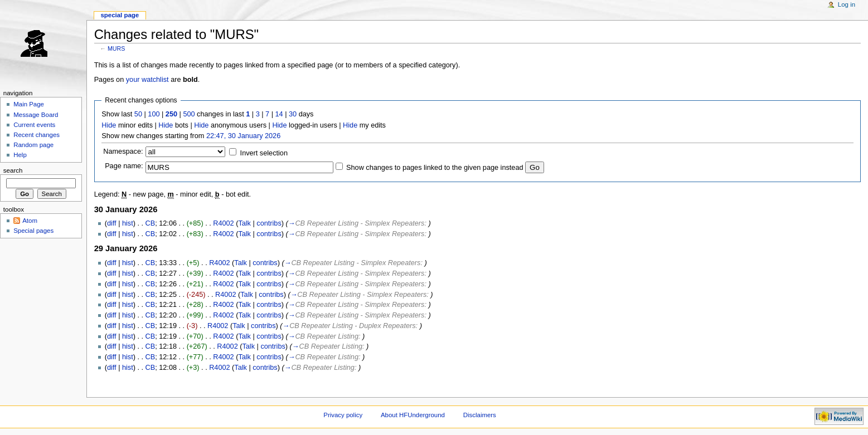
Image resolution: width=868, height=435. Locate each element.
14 (279, 114)
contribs (269, 223)
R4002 (223, 223)
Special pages (33, 231)
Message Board (36, 115)
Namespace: (123, 151)
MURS (116, 48)
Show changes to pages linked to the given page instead (435, 168)
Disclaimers (480, 415)
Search (13, 170)
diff (112, 223)
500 (189, 114)
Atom (30, 221)
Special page (120, 15)
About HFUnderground (413, 415)
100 (154, 114)
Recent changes (37, 135)
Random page (33, 145)
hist (128, 223)
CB (151, 223)
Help (20, 155)
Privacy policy (343, 415)
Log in (847, 4)
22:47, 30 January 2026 (243, 136)
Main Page (29, 104)
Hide (109, 125)
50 (138, 114)
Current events (34, 125)
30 (293, 114)
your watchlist (147, 80)
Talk (244, 223)
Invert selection (264, 153)
